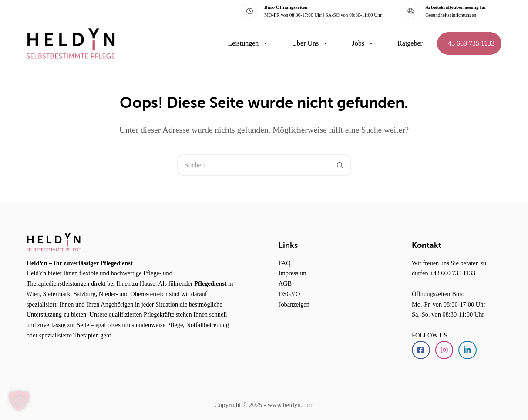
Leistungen (249, 43)
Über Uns (311, 43)
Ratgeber (410, 43)
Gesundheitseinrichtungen (451, 15)
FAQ (285, 263)
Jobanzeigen (294, 304)
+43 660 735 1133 (469, 43)
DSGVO (289, 294)
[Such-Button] (340, 165)
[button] (19, 401)
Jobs (364, 43)
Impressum (293, 273)
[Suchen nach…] (253, 165)
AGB (285, 283)
